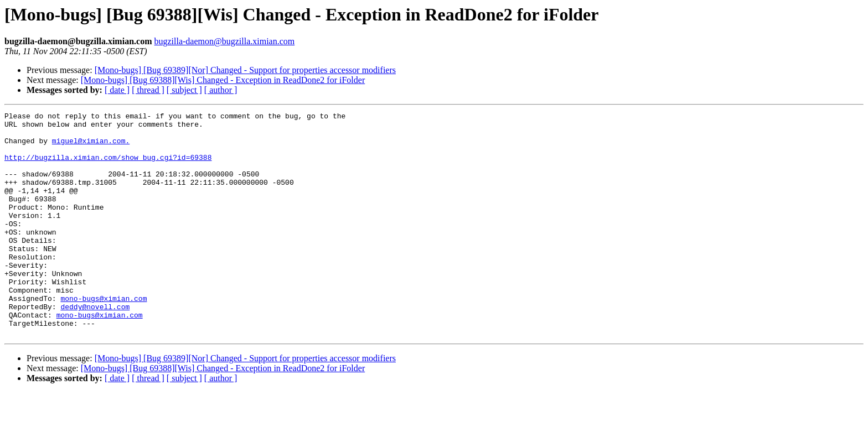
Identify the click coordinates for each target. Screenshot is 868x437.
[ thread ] (148, 90)
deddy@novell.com (95, 346)
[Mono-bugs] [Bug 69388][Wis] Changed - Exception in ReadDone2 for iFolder (223, 80)
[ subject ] (184, 90)
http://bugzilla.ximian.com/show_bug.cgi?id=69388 (108, 167)
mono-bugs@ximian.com (104, 336)
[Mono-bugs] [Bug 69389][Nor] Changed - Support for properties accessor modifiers (245, 70)
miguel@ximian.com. (91, 147)
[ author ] (221, 90)
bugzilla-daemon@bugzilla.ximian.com (224, 41)
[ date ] (117, 90)
